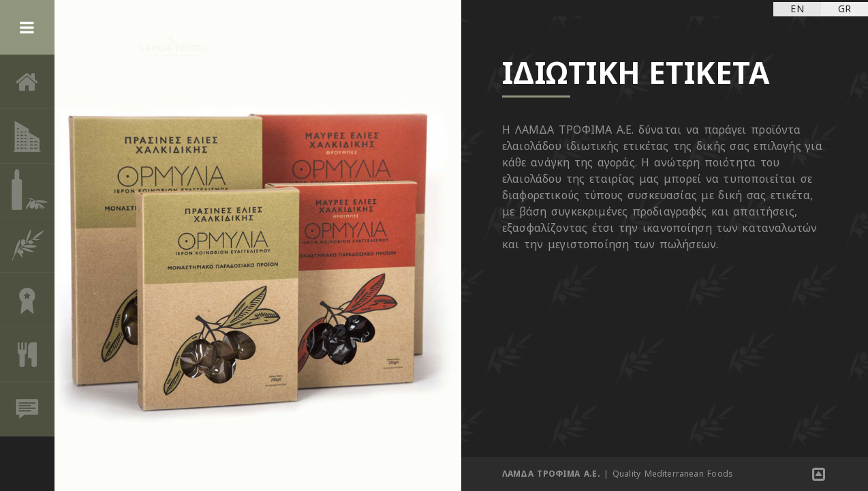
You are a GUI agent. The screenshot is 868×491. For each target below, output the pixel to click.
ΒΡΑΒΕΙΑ (27, 300)
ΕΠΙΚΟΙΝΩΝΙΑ (27, 409)
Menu (27, 27)
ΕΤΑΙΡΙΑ (27, 136)
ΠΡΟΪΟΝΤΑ (27, 191)
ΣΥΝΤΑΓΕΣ (27, 355)
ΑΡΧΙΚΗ (27, 82)
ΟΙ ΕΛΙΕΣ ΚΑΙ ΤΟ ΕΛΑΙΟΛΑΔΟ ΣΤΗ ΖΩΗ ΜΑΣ (27, 245)
